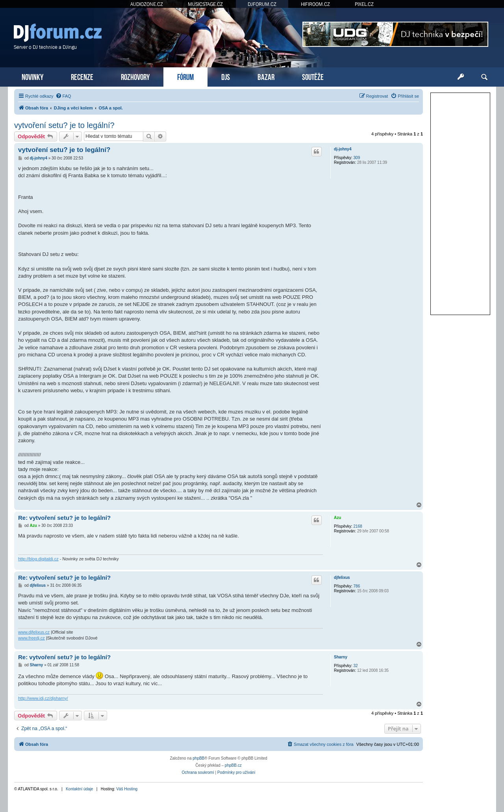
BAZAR (266, 76)
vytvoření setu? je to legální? (64, 125)
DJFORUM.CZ (262, 4)
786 (357, 586)
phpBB (198, 758)
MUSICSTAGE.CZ (205, 4)
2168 (358, 526)
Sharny (341, 657)
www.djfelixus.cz (34, 632)
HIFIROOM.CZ (315, 4)
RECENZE (82, 76)
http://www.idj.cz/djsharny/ (43, 698)
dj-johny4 (343, 149)
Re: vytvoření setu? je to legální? (64, 518)
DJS (226, 76)
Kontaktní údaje (80, 789)
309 (357, 158)
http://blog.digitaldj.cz (38, 559)
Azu (337, 518)
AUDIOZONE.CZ (147, 4)
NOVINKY (32, 76)
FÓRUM (185, 76)
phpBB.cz (233, 765)
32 (356, 666)
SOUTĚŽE (313, 76)
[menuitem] (63, 96)
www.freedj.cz (31, 638)
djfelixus (342, 577)
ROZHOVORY (135, 76)
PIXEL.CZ (364, 4)
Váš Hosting (127, 789)
